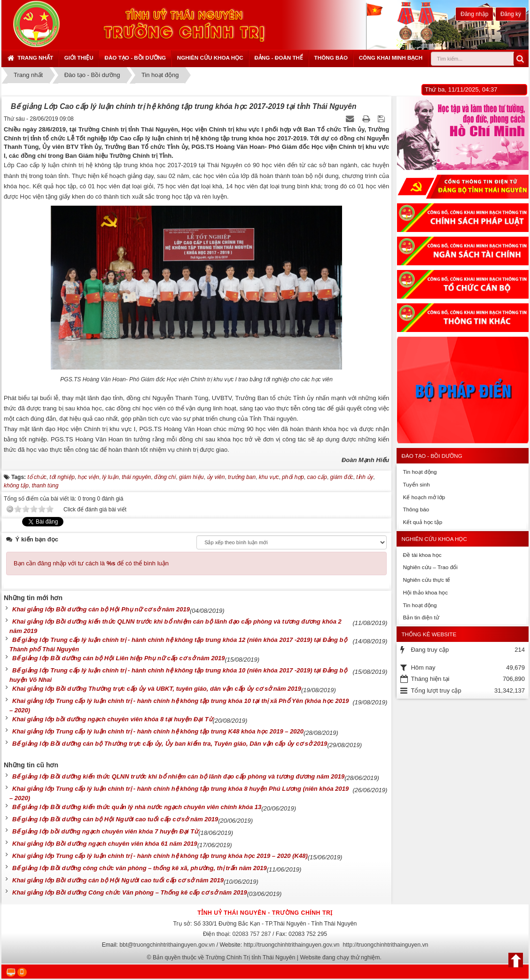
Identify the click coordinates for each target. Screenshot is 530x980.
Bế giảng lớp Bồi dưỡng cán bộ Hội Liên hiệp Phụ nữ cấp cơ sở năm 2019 (118, 658)
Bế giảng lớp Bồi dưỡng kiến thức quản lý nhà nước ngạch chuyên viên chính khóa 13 (137, 807)
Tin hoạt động (420, 472)
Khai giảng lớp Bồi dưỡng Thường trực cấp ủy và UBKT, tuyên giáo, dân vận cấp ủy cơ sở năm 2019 (157, 689)
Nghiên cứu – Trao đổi (430, 567)
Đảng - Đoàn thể (279, 58)
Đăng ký (511, 14)
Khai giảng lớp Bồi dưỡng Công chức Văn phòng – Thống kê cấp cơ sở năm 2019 (130, 892)
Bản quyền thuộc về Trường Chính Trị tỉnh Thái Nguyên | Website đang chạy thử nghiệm (266, 957)
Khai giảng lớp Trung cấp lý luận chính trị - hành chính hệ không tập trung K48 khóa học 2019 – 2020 (158, 731)
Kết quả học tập (422, 522)
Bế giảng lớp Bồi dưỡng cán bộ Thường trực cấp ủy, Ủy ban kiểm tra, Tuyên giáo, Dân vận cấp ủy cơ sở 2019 (170, 744)
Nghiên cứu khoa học (210, 58)
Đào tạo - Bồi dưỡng (135, 58)
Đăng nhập (474, 14)
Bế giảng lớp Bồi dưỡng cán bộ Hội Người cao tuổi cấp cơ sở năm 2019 (115, 819)
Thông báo (331, 58)
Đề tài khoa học (422, 555)
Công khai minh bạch (391, 58)
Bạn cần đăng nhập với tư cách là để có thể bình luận (91, 563)
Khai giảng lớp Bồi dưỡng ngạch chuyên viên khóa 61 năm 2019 (105, 844)
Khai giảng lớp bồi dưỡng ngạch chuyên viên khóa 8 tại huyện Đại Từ (113, 719)
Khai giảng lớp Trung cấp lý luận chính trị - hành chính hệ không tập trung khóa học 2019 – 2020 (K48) (160, 856)
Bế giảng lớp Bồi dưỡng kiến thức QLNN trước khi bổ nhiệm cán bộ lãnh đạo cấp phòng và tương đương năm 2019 (178, 776)
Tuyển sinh (416, 484)
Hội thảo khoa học (425, 592)
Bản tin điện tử (421, 617)
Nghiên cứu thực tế (426, 580)
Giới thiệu (79, 58)
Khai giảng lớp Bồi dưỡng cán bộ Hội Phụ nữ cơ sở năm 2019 (101, 609)
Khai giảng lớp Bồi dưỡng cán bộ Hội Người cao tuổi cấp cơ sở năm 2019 (118, 880)
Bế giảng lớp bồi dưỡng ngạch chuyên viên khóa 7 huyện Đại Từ (105, 831)
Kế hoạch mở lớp (424, 497)
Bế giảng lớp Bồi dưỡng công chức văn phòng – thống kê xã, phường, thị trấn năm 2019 (140, 868)
